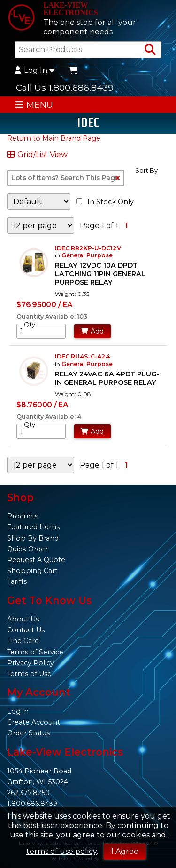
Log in (18, 711)
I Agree (125, 851)
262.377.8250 (28, 793)
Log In (34, 71)
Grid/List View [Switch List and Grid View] (37, 155)
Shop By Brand (33, 538)
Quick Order (27, 549)
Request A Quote (36, 560)
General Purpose (87, 255)
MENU (34, 105)
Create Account (34, 722)
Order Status (28, 733)
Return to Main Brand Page (54, 138)
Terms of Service (35, 652)
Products (23, 516)
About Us (23, 619)
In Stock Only (105, 202)
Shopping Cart (32, 571)
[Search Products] (150, 50)
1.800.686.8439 (32, 804)
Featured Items (33, 527)
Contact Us (26, 630)
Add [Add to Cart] (92, 331)
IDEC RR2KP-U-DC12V (88, 248)
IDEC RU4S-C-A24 (82, 356)
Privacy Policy (31, 663)
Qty (30, 324)
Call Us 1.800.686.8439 (65, 88)
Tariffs (17, 581)
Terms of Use (29, 674)
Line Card (23, 641)
